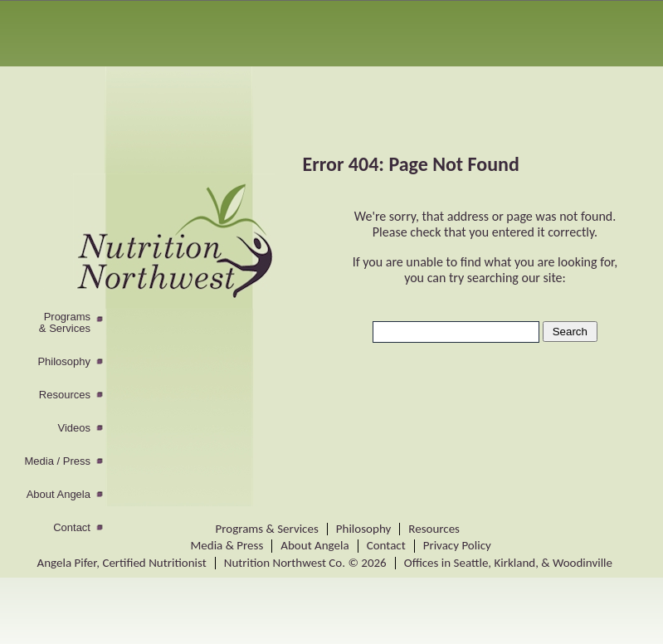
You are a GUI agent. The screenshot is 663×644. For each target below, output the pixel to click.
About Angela (58, 495)
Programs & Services (267, 529)
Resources (65, 395)
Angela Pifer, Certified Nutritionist (122, 563)
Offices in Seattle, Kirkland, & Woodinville (508, 563)
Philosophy (64, 362)
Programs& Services (65, 323)
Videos (74, 428)
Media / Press (58, 461)
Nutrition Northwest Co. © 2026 (305, 563)
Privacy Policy (457, 545)
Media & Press (227, 545)
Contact (72, 528)
